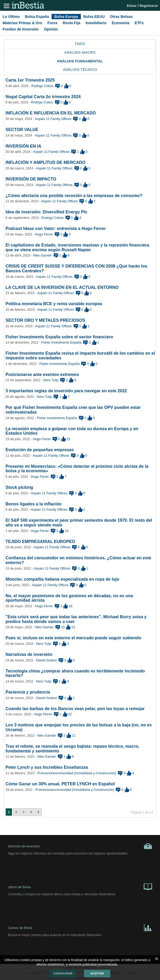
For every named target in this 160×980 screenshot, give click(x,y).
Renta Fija (71, 23)
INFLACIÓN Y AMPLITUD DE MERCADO (46, 162)
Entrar (132, 6)
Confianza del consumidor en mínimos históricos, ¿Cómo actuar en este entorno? (78, 560)
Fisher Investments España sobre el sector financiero (59, 337)
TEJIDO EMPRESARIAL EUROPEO (40, 541)
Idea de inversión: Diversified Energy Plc (46, 212)
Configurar (63, 973)
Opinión (51, 29)
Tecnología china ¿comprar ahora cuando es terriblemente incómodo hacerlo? (75, 673)
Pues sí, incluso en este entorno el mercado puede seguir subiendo (73, 638)
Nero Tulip (51, 380)
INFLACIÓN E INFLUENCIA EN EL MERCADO (51, 113)
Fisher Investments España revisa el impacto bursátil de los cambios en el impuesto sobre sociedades (80, 355)
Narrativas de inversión (29, 654)
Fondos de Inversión (21, 29)
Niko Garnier (42, 255)
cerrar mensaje (157, 960)
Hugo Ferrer (44, 234)
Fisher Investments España (61, 343)
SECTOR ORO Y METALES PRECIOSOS (45, 320)
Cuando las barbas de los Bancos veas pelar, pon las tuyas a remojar (75, 708)
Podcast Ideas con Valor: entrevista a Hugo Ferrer (56, 228)
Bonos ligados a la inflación (34, 504)
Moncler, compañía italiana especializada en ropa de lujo (62, 579)
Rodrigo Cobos (42, 86)
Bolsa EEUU (94, 17)
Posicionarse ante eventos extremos (42, 374)
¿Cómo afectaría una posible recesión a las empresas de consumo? (74, 195)
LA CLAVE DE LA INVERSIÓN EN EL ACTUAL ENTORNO (62, 287)
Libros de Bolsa (80, 886)
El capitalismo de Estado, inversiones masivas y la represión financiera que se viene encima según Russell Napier (77, 247)
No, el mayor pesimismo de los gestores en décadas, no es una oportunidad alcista (69, 598)
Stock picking (19, 487)
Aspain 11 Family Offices (53, 119)
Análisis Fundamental (80, 61)
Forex (52, 23)
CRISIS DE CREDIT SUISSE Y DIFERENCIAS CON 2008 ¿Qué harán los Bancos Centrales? (76, 268)
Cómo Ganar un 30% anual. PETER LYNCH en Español (60, 784)
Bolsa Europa (66, 17)
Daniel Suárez (46, 660)
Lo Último (11, 17)
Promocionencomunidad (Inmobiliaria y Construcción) (77, 773)
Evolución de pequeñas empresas (40, 450)
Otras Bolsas (121, 17)
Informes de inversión (80, 846)
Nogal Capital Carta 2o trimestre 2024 (43, 97)
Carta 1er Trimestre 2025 (30, 80)
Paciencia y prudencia (28, 692)
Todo (80, 44)
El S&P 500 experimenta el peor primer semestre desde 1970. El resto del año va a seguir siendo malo (79, 522)
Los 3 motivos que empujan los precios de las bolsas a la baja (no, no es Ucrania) (79, 727)
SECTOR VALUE (22, 129)
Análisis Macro (80, 52)
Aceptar (97, 973)
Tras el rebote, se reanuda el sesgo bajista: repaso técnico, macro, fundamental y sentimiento (72, 748)
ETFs (139, 23)
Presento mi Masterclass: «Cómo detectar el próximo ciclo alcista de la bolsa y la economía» (77, 469)
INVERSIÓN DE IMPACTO (31, 179)
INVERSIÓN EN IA (23, 146)
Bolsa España (37, 17)
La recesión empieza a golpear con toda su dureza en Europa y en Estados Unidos (72, 431)
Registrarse (149, 6)
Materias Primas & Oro (22, 23)
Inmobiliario (96, 23)
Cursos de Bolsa (80, 927)
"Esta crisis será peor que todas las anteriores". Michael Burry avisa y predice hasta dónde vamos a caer (76, 619)
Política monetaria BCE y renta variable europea (54, 304)
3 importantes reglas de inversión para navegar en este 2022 (66, 391)
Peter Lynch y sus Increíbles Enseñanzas (47, 767)
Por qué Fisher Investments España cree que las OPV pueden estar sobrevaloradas (73, 410)
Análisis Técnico (80, 70)
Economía (121, 23)
